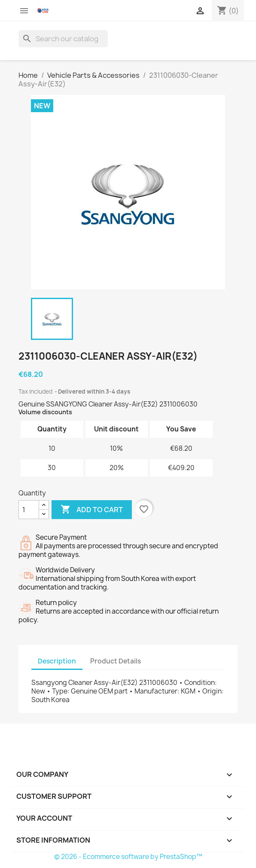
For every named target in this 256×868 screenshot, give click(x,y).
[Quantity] (29, 510)
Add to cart (92, 510)
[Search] (63, 39)
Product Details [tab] (116, 661)
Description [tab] (57, 661)
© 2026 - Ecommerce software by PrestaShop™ (128, 857)
